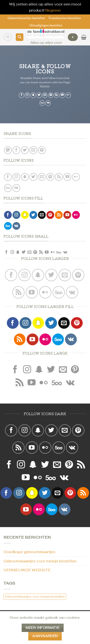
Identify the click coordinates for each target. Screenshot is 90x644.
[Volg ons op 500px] (42, 103)
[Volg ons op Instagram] (27, 95)
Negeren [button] (53, 10)
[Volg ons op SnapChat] (33, 95)
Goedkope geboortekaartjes (29, 552)
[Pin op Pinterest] (42, 150)
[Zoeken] (20, 37)
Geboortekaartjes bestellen (26, 18)
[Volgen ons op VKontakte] (48, 103)
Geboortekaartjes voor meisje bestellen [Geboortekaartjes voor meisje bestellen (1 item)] (35, 597)
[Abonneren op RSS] (57, 95)
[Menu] (8, 37)
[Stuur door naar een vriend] (33, 150)
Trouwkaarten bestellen (65, 18)
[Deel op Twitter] (25, 150)
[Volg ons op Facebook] (22, 95)
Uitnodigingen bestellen (46, 25)
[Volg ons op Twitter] (39, 95)
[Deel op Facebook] (16, 150)
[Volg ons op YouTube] (63, 95)
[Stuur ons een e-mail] (45, 95)
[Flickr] (68, 95)
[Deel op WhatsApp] (8, 150)
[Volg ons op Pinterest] (51, 95)
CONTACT (19, 627)
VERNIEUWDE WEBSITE (27, 570)
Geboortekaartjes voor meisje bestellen (40, 561)
